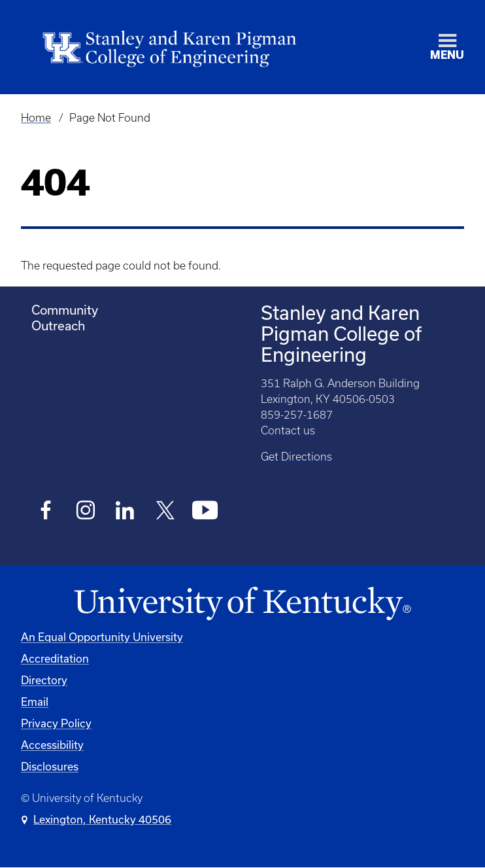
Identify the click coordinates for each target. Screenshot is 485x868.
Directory (44, 680)
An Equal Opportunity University (102, 637)
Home (36, 118)
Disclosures (50, 766)
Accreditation (55, 658)
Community (65, 310)
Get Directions (296, 457)
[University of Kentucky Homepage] (242, 604)
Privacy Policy (56, 723)
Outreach (58, 325)
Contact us (288, 430)
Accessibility (52, 745)
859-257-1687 (297, 415)
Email (35, 702)
